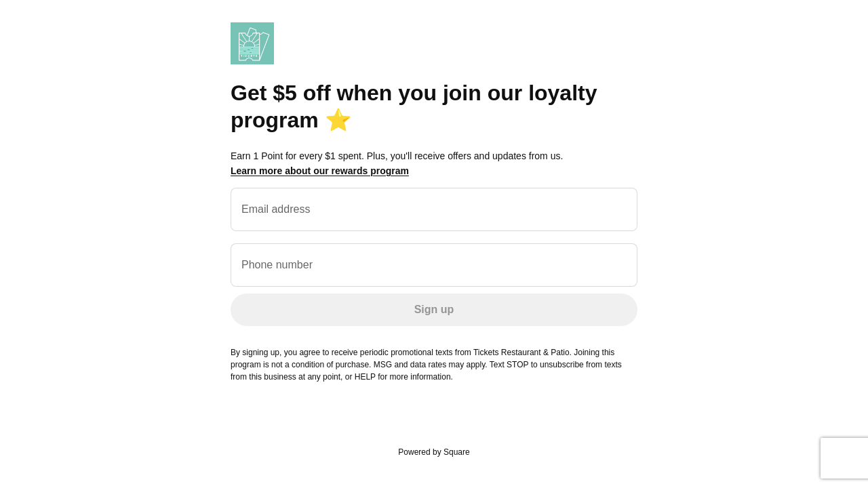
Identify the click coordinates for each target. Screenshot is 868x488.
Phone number (277, 265)
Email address (276, 209)
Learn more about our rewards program (320, 171)
